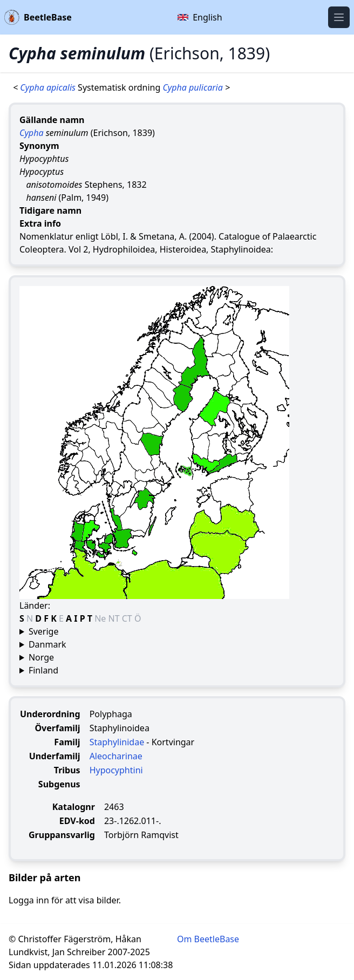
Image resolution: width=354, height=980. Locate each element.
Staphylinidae (117, 742)
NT (115, 618)
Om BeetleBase (208, 939)
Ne (101, 618)
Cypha (31, 133)
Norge (41, 657)
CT (128, 618)
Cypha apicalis (49, 87)
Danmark (47, 644)
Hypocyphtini (116, 770)
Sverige (44, 631)
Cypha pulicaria (194, 87)
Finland (43, 670)
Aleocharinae (116, 756)
